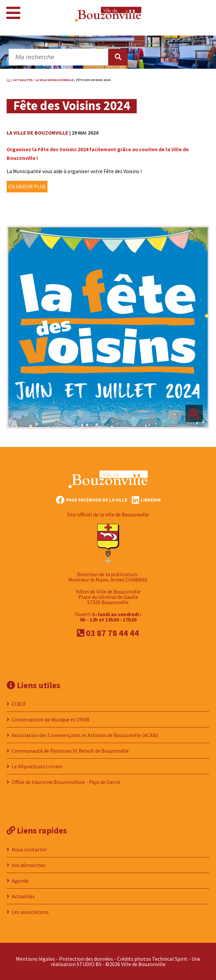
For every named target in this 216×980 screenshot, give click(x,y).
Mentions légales (36, 959)
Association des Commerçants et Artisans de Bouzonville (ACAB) (85, 735)
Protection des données (86, 959)
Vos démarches (29, 865)
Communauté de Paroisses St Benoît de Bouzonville (70, 751)
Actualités (23, 896)
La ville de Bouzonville (37, 133)
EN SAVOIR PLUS (27, 186)
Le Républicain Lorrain (37, 766)
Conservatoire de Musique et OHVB (51, 719)
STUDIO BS (89, 964)
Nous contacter (29, 849)
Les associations (30, 912)
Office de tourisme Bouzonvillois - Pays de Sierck (66, 782)
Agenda (20, 881)
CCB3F (19, 704)
